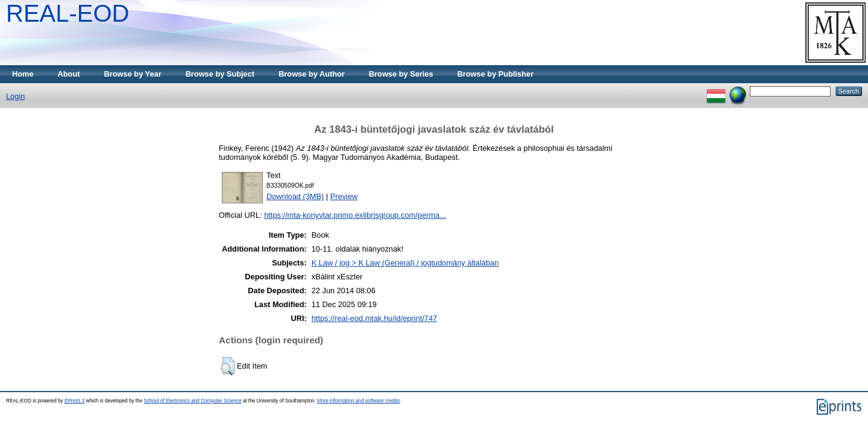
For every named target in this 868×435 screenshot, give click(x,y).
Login (15, 96)
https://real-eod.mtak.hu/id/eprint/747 (374, 318)
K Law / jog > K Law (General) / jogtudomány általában (405, 263)
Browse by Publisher (496, 74)
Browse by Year (133, 74)
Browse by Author (312, 74)
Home (23, 74)
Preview (344, 196)
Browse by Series (401, 74)
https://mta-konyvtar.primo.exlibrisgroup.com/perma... (355, 215)
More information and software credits (358, 401)
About (69, 74)
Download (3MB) (295, 196)
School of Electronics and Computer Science (192, 401)
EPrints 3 (74, 401)
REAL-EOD (68, 13)
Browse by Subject (220, 74)
